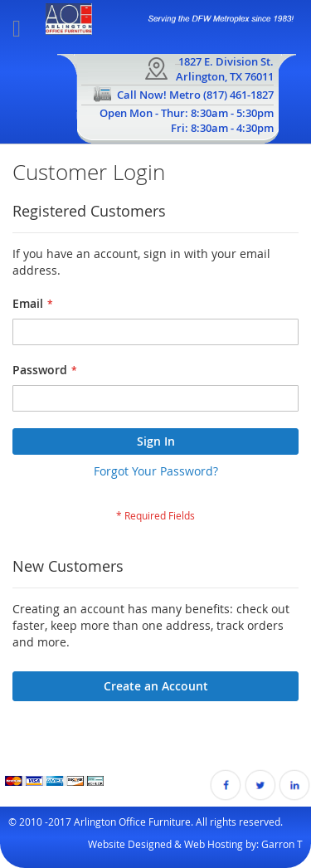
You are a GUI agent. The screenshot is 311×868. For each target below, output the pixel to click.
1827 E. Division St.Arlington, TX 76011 (225, 69)
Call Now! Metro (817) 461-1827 (195, 95)
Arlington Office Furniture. (134, 822)
